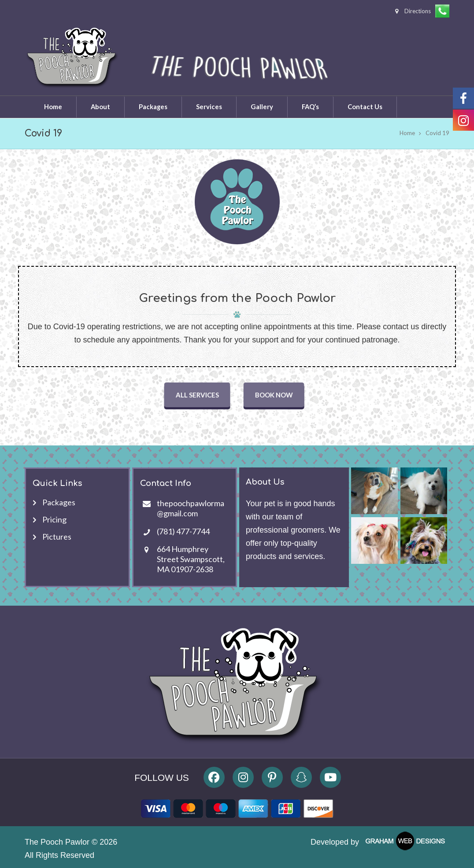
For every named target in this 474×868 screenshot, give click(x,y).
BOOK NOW (276, 395)
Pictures (57, 537)
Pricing (54, 519)
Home (407, 133)
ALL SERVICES (200, 395)
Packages (59, 502)
